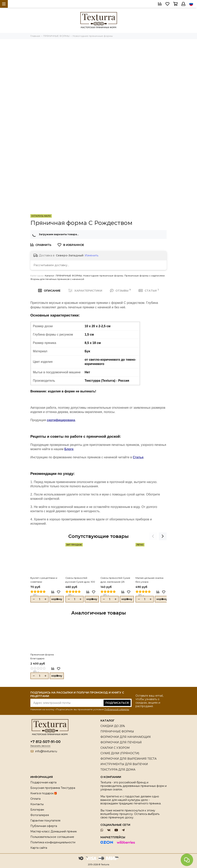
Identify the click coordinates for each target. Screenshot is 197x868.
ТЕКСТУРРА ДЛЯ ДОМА (118, 770)
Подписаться (117, 703)
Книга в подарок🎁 (44, 793)
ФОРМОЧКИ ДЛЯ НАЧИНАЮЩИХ (126, 737)
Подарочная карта (43, 782)
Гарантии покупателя (45, 821)
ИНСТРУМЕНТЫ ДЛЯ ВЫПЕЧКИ (124, 764)
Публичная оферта (44, 826)
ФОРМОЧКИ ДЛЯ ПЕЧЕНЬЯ (121, 742)
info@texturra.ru (46, 751)
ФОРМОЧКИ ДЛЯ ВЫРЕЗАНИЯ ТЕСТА (128, 759)
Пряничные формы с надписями (145, 276)
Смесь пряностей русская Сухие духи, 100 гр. (80, 580)
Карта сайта (39, 848)
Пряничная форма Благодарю (42, 656)
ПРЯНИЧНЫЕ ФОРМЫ (69, 276)
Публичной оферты (117, 709)
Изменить (91, 255)
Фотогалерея (40, 815)
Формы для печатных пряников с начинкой (57, 279)
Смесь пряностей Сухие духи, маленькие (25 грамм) (115, 580)
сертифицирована (61, 420)
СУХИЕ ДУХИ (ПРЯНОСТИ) (120, 753)
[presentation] (153, 536)
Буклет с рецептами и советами (44, 580)
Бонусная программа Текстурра (53, 788)
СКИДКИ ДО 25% (113, 726)
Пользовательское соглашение (52, 837)
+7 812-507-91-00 (45, 742)
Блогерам (37, 810)
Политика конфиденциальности (53, 842)
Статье (138, 457)
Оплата (35, 799)
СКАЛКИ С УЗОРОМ (115, 748)
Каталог (50, 276)
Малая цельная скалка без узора (149, 580)
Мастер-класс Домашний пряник (54, 831)
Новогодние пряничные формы (103, 276)
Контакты (37, 804)
